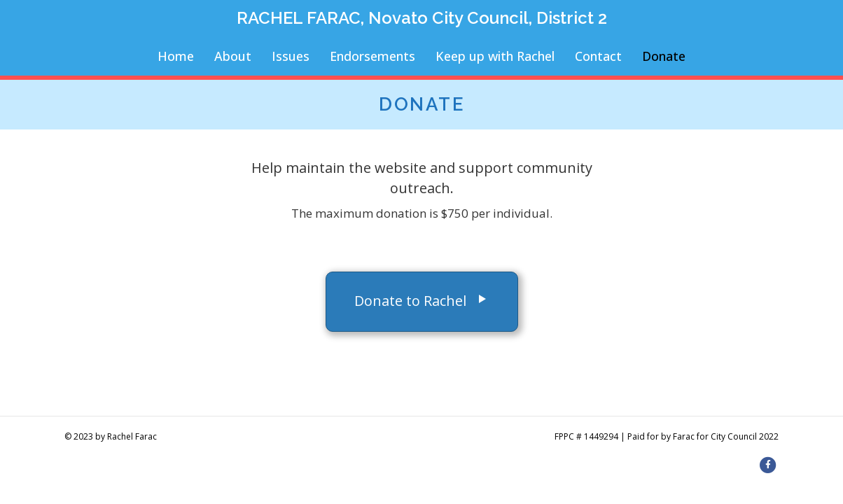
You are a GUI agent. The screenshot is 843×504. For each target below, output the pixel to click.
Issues (291, 56)
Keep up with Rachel (495, 56)
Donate (664, 56)
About (233, 56)
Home (176, 56)
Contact (598, 56)
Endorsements (372, 56)
